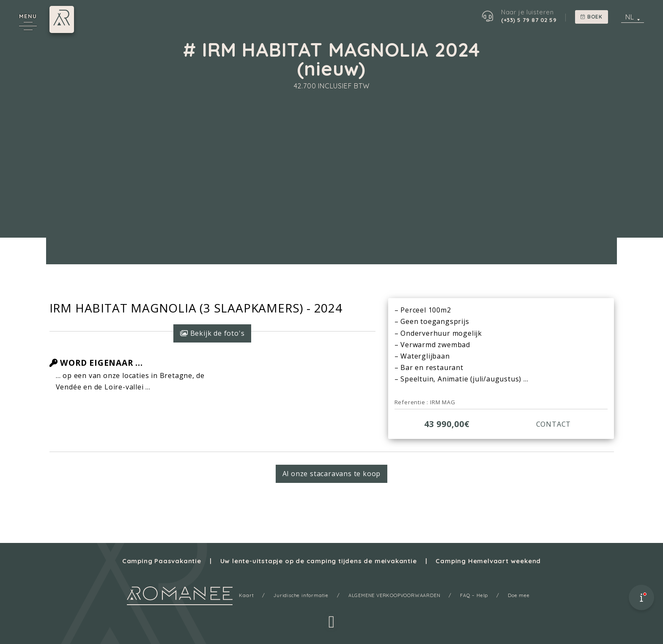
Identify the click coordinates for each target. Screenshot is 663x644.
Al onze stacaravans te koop (332, 474)
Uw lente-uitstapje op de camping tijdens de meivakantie (319, 561)
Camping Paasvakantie (162, 561)
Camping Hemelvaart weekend (488, 561)
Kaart (246, 595)
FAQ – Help (474, 595)
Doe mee (519, 595)
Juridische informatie (301, 595)
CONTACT (554, 424)
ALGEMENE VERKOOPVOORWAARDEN (395, 595)
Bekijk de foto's (212, 333)
